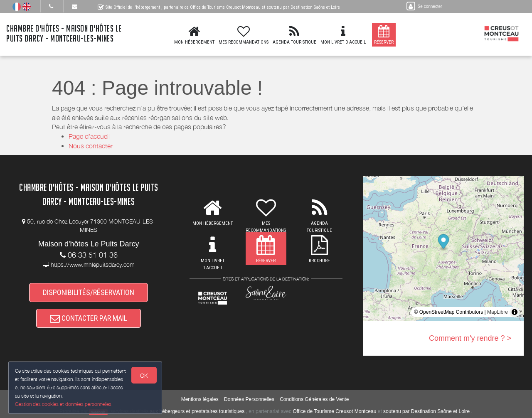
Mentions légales (200, 399)
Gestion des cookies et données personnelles (63, 404)
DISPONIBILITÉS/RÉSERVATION (89, 292)
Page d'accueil (89, 136)
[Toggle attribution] (515, 312)
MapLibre (498, 312)
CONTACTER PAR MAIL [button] (89, 318)
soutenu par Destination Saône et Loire (426, 411)
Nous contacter (91, 146)
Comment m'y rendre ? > (470, 338)
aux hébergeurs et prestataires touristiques (197, 411)
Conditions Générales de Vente (314, 399)
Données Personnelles (249, 399)
